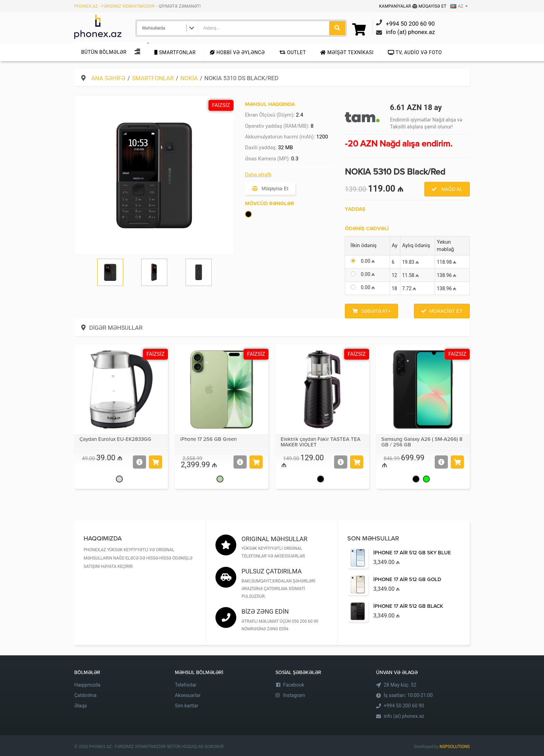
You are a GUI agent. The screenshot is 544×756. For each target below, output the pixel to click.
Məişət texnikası (347, 52)
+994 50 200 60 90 (404, 706)
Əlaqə (80, 706)
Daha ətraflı (258, 175)
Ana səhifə (108, 78)
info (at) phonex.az (404, 716)
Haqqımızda (87, 685)
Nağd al (451, 189)
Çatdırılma (85, 695)
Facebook (294, 685)
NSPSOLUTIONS (455, 747)
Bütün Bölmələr (104, 52)
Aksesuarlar (188, 695)
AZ (457, 6)
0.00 (368, 261)
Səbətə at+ (376, 311)
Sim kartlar (187, 706)
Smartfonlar (175, 52)
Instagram (294, 695)
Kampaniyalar (396, 6)
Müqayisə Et (429, 6)
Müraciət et (446, 311)
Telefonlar (186, 685)
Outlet (293, 52)
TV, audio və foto (415, 52)
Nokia (189, 78)
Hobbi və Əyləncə (237, 52)
